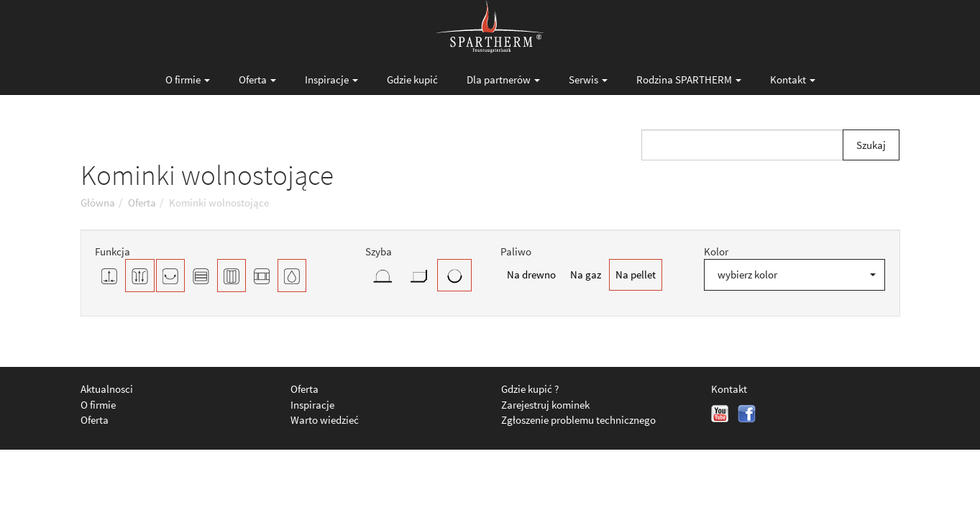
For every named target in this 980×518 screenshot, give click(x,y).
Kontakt (793, 79)
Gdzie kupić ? (530, 389)
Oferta (257, 79)
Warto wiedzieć (325, 420)
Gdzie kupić (412, 79)
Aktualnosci (107, 389)
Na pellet (636, 274)
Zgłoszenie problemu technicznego (578, 420)
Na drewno (531, 274)
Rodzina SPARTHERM (689, 79)
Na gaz (586, 274)
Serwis (588, 79)
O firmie (188, 79)
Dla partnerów (503, 79)
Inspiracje (331, 79)
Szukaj (871, 145)
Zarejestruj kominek (545, 405)
